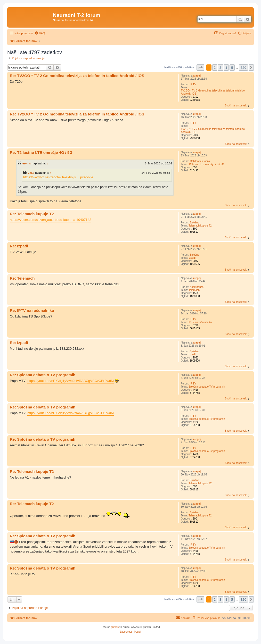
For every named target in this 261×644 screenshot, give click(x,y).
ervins (27, 163)
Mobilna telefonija (200, 161)
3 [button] (220, 68)
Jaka (31, 173)
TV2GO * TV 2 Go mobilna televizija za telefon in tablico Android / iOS (213, 92)
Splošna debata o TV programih (207, 387)
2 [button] (215, 68)
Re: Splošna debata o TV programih (43, 375)
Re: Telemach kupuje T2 (32, 214)
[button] (200, 68)
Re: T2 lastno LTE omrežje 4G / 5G (41, 152)
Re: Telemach (22, 278)
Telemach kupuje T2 (200, 226)
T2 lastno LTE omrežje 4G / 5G (206, 164)
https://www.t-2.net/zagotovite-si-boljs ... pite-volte (58, 177)
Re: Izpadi (19, 246)
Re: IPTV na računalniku (32, 310)
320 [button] (243, 68)
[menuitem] (40, 33)
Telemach (194, 290)
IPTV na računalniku (200, 322)
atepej (197, 76)
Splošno (194, 223)
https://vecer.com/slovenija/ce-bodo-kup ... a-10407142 (51, 220)
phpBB (115, 627)
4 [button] (226, 68)
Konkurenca (197, 287)
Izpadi (192, 258)
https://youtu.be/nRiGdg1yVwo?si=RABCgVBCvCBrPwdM (71, 381)
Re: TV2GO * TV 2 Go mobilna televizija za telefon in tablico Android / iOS (77, 76)
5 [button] (232, 68)
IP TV (193, 84)
